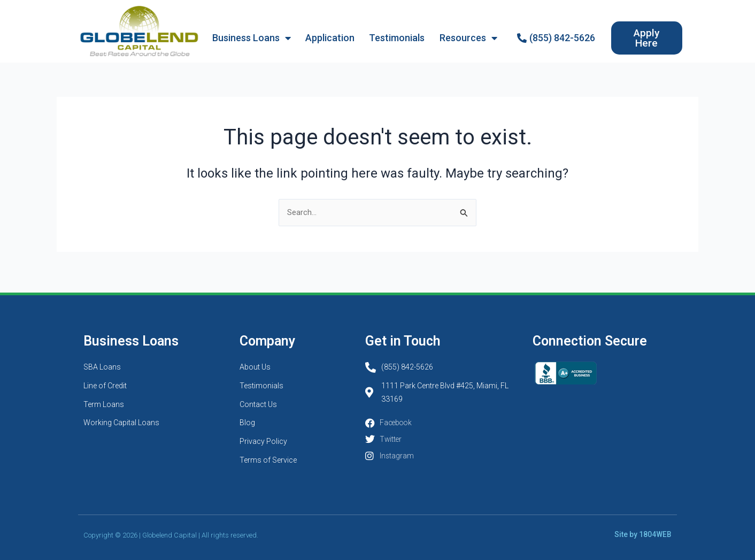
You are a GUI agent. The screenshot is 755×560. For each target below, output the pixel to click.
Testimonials (397, 38)
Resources (468, 38)
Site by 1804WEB (646, 535)
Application (330, 38)
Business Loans (252, 38)
